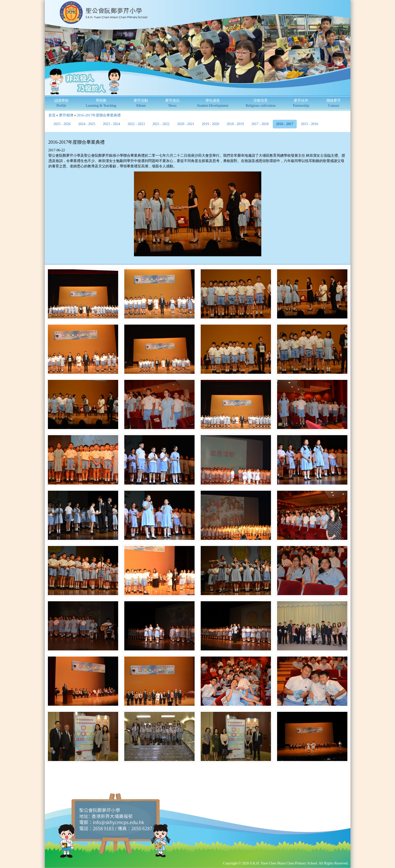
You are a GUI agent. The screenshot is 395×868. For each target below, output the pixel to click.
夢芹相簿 (66, 115)
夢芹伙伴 (301, 103)
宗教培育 (261, 103)
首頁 (52, 115)
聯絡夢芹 (334, 103)
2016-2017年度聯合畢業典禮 (99, 115)
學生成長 (213, 103)
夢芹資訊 (172, 103)
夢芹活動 (141, 103)
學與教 (101, 103)
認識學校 (61, 103)
